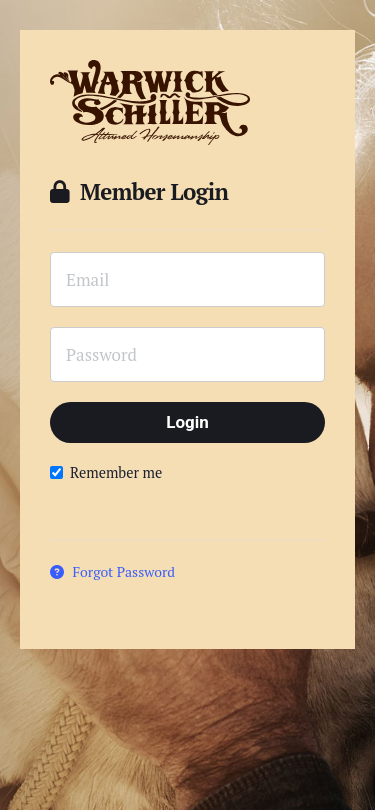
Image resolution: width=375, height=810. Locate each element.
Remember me (106, 472)
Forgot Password (112, 571)
